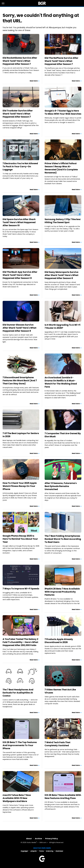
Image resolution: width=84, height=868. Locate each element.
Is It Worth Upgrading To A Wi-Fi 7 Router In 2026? (63, 326)
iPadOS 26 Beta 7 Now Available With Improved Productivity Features (62, 592)
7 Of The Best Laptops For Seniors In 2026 (21, 435)
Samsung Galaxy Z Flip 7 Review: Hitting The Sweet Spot (63, 221)
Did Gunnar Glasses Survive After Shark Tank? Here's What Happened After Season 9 (19, 328)
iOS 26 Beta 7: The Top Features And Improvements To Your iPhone (20, 745)
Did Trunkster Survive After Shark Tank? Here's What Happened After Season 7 (18, 114)
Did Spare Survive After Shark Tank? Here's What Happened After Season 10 (19, 222)
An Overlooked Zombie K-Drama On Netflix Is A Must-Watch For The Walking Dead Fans (61, 382)
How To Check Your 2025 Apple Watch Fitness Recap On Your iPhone (20, 486)
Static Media (31, 843)
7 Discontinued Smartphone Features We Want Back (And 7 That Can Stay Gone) (20, 380)
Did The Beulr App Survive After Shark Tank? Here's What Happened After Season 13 (20, 275)
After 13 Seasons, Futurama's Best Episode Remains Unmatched (61, 486)
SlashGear (59, 851)
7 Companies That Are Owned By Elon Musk (63, 435)
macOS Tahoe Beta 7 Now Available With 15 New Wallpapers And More (17, 798)
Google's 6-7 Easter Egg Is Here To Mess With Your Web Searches (63, 112)
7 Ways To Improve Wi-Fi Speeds (21, 589)
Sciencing (50, 851)
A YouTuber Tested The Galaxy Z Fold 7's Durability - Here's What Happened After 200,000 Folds (20, 642)
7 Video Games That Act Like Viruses (60, 691)
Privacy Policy (52, 839)
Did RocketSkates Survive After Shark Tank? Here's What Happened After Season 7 (20, 61)
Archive (38, 839)
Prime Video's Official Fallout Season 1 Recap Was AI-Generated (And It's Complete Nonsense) (61, 168)
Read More (34, 81)
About (29, 839)
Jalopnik (33, 851)
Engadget (24, 851)
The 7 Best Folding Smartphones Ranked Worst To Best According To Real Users (63, 539)
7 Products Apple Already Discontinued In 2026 (59, 641)
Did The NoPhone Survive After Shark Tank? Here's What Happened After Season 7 (61, 61)
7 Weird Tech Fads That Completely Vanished (57, 744)
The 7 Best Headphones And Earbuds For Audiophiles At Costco (18, 693)
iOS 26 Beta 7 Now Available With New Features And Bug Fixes (63, 797)
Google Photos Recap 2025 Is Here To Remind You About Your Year (20, 539)
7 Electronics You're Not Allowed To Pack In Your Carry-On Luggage (20, 166)
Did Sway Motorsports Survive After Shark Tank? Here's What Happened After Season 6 (61, 275)
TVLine (41, 851)
